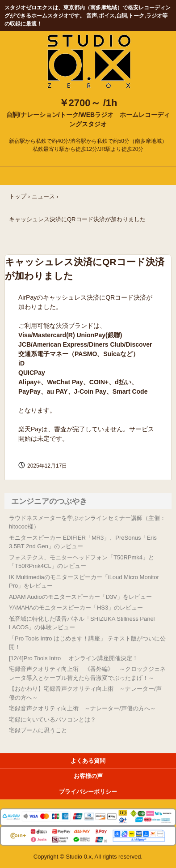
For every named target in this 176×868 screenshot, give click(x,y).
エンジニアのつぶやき (49, 501)
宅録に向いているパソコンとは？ (52, 720)
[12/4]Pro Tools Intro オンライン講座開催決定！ (73, 658)
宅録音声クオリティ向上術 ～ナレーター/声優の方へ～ (82, 708)
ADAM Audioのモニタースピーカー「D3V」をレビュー (80, 597)
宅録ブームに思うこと (38, 730)
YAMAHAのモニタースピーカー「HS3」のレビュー (76, 608)
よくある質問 (88, 761)
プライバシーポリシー (88, 792)
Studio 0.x (88, 40)
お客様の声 (88, 776)
